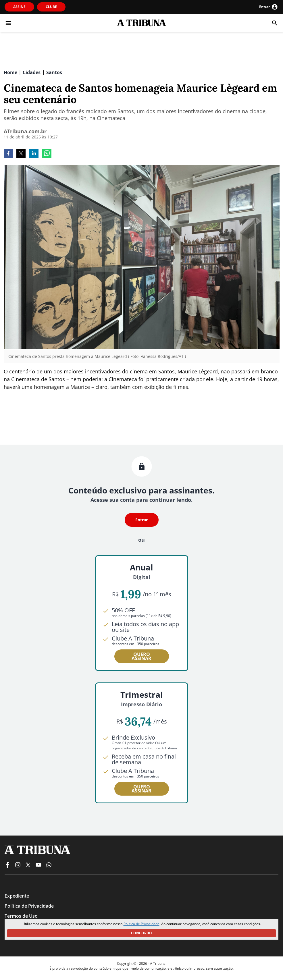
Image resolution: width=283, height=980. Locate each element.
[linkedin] (34, 154)
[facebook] (8, 154)
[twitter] (21, 154)
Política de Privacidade (141, 924)
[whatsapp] (47, 154)
